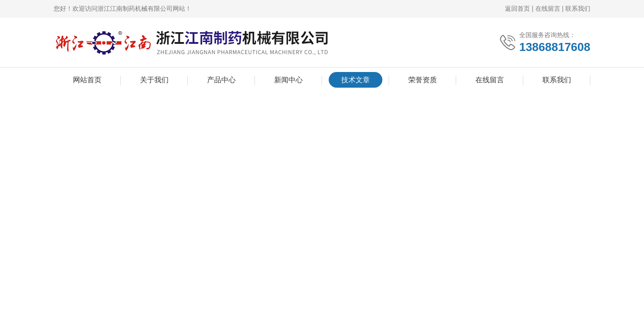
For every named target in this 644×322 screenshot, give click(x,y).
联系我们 (578, 8)
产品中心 (221, 80)
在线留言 (548, 8)
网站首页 (87, 80)
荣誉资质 (423, 80)
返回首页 (517, 8)
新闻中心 (288, 80)
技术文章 (356, 80)
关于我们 (154, 80)
